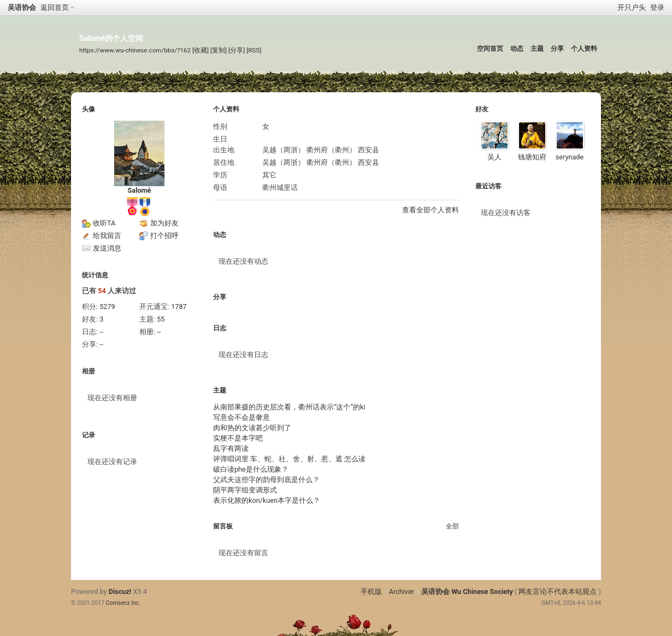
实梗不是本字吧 (238, 438)
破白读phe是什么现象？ (251, 469)
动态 (517, 49)
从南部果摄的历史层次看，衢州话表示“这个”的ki (289, 407)
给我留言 (107, 236)
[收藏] (201, 50)
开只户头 (632, 7)
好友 (482, 109)
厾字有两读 (231, 448)
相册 (89, 371)
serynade (570, 157)
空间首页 (490, 49)
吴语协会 (22, 7)
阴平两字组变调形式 (245, 490)
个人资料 (584, 49)
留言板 (223, 526)
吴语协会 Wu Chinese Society (467, 592)
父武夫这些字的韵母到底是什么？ (266, 480)
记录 (89, 435)
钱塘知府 (532, 157)
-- (101, 332)
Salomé (140, 190)
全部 (452, 526)
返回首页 (55, 7)
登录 (657, 7)
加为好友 (164, 223)
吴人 (494, 157)
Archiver (402, 592)
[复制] (219, 50)
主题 (537, 49)
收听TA (104, 223)
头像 (89, 109)
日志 (220, 328)
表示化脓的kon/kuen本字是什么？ (267, 500)
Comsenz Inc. (123, 603)
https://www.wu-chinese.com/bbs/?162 (135, 50)
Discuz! (120, 592)
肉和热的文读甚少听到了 (252, 428)
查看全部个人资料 (431, 210)
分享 (557, 49)
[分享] (237, 50)
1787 (179, 307)
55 (161, 319)
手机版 (371, 592)
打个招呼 (164, 236)
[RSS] (254, 50)
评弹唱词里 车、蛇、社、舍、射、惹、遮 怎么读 (289, 459)
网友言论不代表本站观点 (558, 592)
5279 (107, 307)
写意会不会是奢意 (241, 417)
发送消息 (107, 248)
